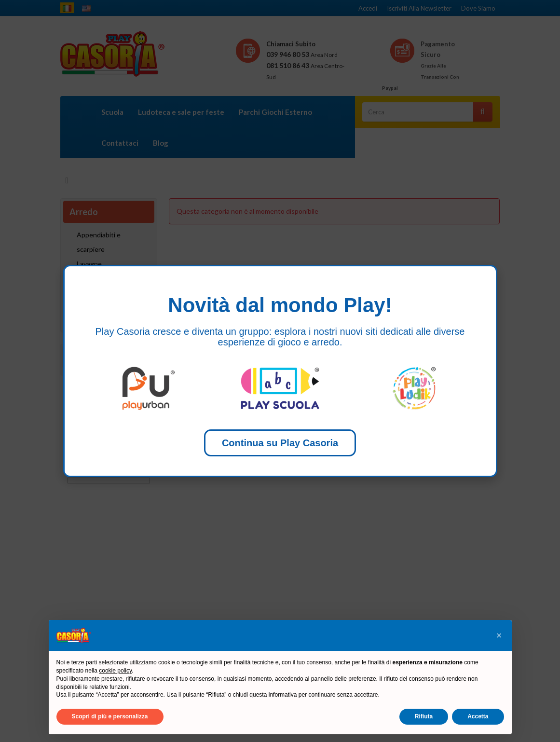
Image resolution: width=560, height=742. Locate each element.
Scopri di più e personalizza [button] (110, 716)
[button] (499, 635)
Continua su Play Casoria (280, 443)
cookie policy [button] (115, 671)
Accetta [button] (478, 716)
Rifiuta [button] (424, 716)
